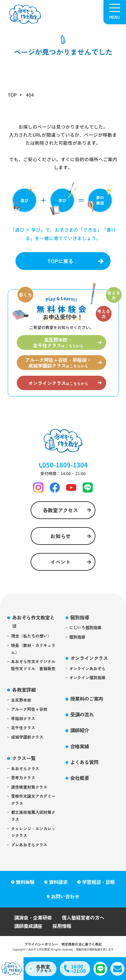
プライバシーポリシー (41, 944)
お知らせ (60, 536)
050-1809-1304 (65, 465)
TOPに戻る (60, 261)
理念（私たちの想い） (31, 636)
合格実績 (80, 746)
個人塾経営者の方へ (83, 917)
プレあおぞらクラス (29, 845)
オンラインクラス (89, 658)
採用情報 (62, 926)
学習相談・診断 (98, 882)
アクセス (44, 968)
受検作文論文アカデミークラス (33, 799)
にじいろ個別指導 (85, 627)
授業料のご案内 (87, 698)
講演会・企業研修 (33, 917)
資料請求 (58, 882)
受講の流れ (82, 714)
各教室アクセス (60, 510)
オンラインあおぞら (87, 668)
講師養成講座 (28, 926)
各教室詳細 (24, 689)
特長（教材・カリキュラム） (33, 649)
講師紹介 (80, 730)
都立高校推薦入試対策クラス (33, 815)
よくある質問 (84, 762)
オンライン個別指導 (87, 677)
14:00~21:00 (78, 969)
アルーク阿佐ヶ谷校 (29, 709)
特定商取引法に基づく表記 (82, 944)
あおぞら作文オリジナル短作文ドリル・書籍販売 (33, 665)
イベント (60, 562)
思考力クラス (23, 777)
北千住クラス (23, 727)
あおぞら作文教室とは (33, 621)
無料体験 (25, 882)
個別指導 (80, 617)
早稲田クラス (23, 718)
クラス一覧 (24, 758)
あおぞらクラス (25, 768)
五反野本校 (21, 700)
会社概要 (80, 778)
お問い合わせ (65, 896)
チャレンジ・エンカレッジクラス (33, 832)
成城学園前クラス (27, 737)
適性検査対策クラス (29, 787)
